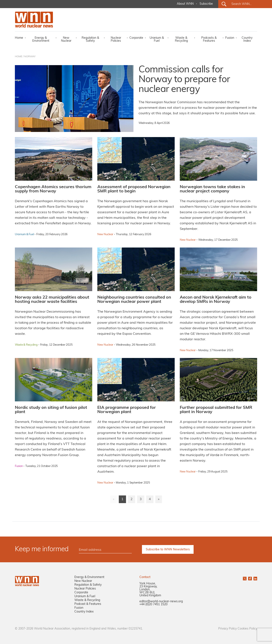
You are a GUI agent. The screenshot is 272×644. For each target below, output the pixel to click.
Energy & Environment (41, 39)
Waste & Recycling (181, 39)
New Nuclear (66, 39)
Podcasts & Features (209, 39)
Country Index (247, 39)
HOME (19, 57)
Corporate (136, 38)
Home (19, 38)
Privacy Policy (227, 629)
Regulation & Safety (90, 39)
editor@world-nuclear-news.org (161, 602)
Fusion (230, 38)
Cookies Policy (247, 629)
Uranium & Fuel (157, 39)
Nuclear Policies (116, 39)
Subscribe (206, 4)
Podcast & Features (88, 604)
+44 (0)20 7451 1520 (153, 605)
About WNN (185, 4)
